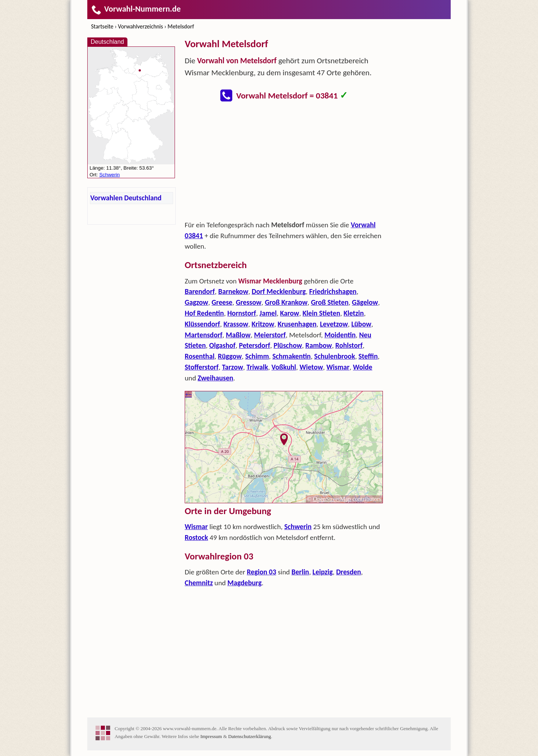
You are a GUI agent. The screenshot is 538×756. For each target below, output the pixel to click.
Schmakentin (291, 356)
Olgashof (222, 345)
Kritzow (263, 324)
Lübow (361, 324)
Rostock (196, 538)
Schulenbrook (335, 356)
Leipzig (323, 572)
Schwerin (298, 527)
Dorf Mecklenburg (279, 292)
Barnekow (233, 292)
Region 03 (262, 572)
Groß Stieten (330, 302)
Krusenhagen (297, 324)
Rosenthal (200, 356)
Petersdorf (255, 345)
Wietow (311, 367)
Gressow (248, 302)
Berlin (300, 572)
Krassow (236, 324)
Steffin (368, 356)
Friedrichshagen (333, 292)
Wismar (338, 367)
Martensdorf (204, 335)
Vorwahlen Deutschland (126, 198)
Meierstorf (270, 335)
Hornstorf (242, 313)
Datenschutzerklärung (250, 736)
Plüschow (288, 345)
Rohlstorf (349, 345)
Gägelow (365, 302)
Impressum (211, 736)
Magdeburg (244, 583)
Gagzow (197, 302)
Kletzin (354, 313)
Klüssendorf (202, 324)
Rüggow (230, 356)
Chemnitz (199, 583)
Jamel (268, 313)
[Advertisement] (284, 163)
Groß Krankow (286, 302)
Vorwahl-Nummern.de (136, 9)
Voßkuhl (284, 367)
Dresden (348, 572)
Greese (222, 302)
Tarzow (233, 367)
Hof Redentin (204, 313)
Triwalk (257, 367)
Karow (290, 313)
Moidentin (340, 335)
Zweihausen (216, 378)
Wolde (363, 367)
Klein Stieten (321, 313)
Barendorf (200, 292)
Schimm (257, 356)
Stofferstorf (202, 367)
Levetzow (334, 324)
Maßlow (238, 335)
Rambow (319, 345)
